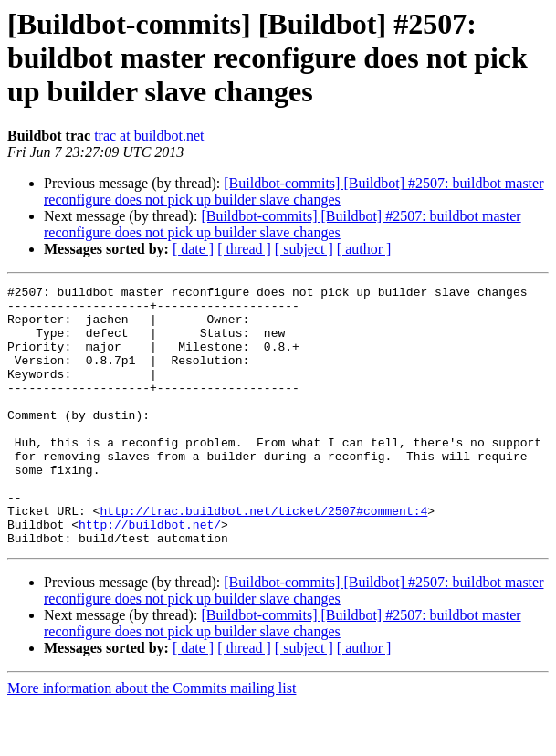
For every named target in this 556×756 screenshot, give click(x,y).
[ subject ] (304, 249)
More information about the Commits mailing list (152, 740)
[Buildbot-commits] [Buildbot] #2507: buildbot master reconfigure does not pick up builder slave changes (294, 191)
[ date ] (193, 249)
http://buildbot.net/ (150, 573)
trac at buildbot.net (149, 136)
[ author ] (364, 249)
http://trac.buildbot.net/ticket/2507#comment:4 (263, 557)
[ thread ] (244, 249)
